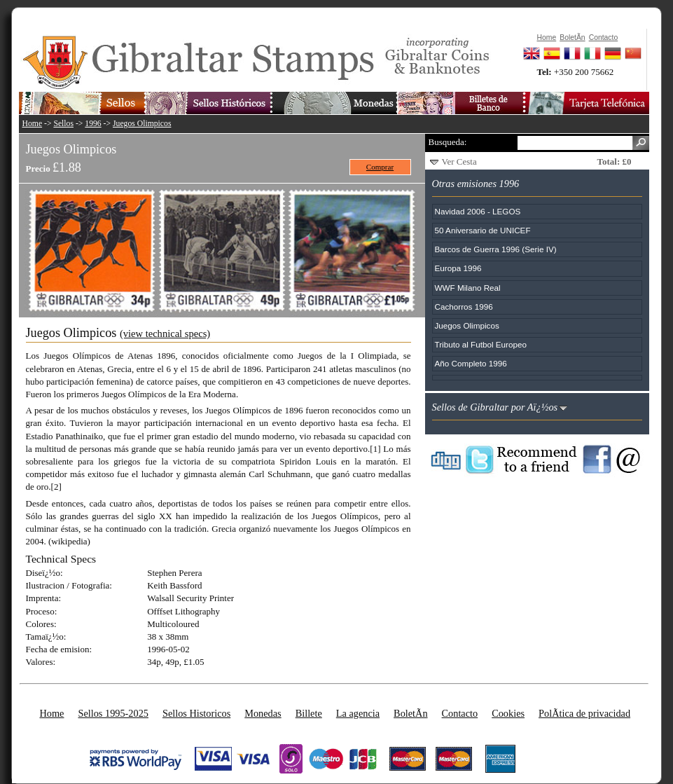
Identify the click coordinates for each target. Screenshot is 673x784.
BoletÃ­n (410, 713)
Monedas (263, 713)
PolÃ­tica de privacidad (584, 713)
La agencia (358, 713)
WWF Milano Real (468, 288)
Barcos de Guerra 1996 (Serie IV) (496, 249)
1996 (93, 124)
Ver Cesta (459, 161)
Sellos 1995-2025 (113, 713)
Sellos (63, 124)
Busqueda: (448, 142)
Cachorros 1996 (464, 307)
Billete (309, 713)
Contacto (460, 713)
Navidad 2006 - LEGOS (478, 211)
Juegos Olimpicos (142, 124)
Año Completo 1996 (471, 363)
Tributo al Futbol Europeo (481, 344)
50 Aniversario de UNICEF (483, 230)
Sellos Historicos (196, 713)
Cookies (508, 713)
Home (33, 124)
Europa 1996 (458, 268)
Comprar (380, 167)
